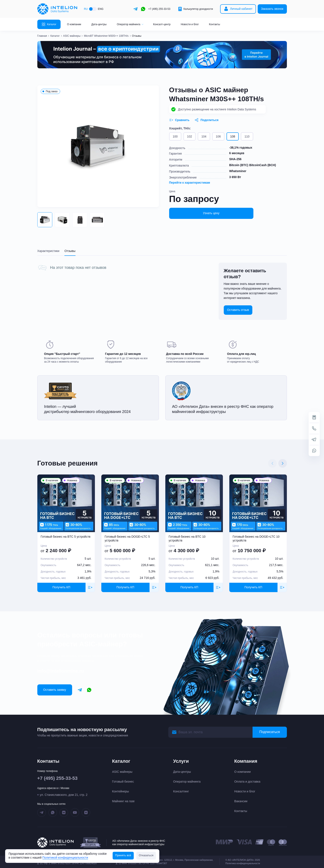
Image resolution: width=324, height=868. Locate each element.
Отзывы (70, 251)
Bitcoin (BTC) (239, 165)
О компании (74, 24)
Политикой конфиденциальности (65, 858)
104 (204, 136)
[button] (45, 220)
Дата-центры (99, 24)
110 (247, 136)
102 (190, 136)
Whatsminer (238, 171)
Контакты (215, 24)
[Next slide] (283, 463)
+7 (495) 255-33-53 (159, 9)
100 (175, 136)
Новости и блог (190, 24)
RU (86, 9)
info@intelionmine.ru (61, 671)
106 (218, 136)
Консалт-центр (162, 24)
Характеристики (48, 251)
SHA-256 (235, 159)
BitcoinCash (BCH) (262, 165)
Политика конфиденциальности (243, 863)
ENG (101, 9)
